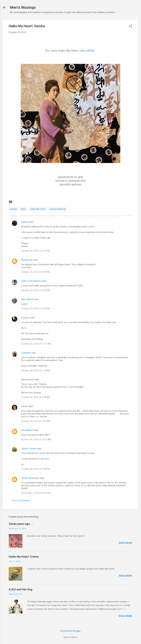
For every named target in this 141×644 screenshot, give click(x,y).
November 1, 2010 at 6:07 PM (36, 493)
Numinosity (27, 260)
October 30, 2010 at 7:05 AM (35, 421)
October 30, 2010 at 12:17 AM (36, 344)
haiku (23, 209)
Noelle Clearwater (30, 478)
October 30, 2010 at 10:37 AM (36, 439)
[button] (130, 26)
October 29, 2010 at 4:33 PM (35, 290)
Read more (126, 543)
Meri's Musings (23, 7)
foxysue (25, 318)
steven (25, 406)
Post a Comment (21, 500)
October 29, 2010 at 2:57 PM (35, 251)
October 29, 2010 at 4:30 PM (35, 272)
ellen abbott (27, 299)
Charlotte (26, 353)
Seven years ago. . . (21, 524)
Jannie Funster (29, 448)
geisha (13, 209)
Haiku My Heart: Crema (24, 557)
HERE (90, 51)
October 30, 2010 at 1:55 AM (35, 370)
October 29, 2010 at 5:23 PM (35, 309)
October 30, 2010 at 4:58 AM (35, 397)
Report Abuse (70, 637)
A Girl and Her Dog (21, 589)
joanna (25, 222)
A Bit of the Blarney (31, 281)
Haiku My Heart (38, 209)
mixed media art (58, 209)
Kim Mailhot (27, 430)
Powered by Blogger (71, 631)
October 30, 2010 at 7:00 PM (35, 469)
